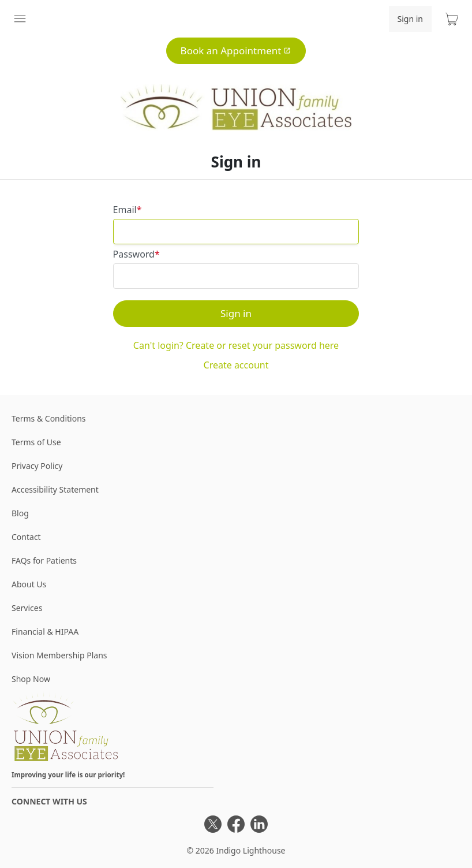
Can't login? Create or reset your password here (236, 345)
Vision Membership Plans (59, 655)
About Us (29, 584)
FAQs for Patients (44, 560)
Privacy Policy (37, 466)
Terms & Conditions (49, 418)
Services (27, 608)
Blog (20, 513)
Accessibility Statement (55, 489)
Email (125, 210)
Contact (26, 537)
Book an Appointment (236, 51)
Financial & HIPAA (45, 632)
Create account (236, 365)
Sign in (410, 19)
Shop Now (31, 679)
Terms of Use (36, 442)
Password (134, 254)
